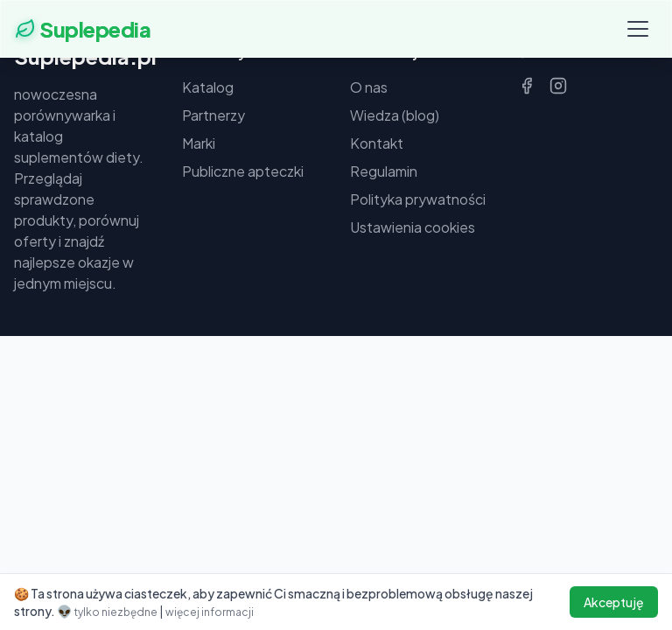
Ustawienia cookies (413, 227)
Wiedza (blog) (395, 115)
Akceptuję (614, 602)
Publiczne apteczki (243, 171)
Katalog (208, 87)
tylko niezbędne (116, 612)
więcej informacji (210, 612)
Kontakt (377, 143)
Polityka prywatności (418, 199)
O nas (369, 87)
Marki (199, 143)
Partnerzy (213, 115)
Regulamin (384, 171)
